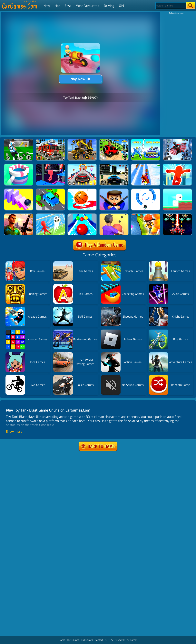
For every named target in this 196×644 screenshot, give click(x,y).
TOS (111, 640)
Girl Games (87, 640)
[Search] (171, 6)
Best (68, 6)
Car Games (132, 640)
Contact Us (101, 640)
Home (62, 640)
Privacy (119, 640)
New (47, 6)
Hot (57, 6)
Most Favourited (87, 6)
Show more (14, 432)
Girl (122, 6)
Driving (109, 6)
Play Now (80, 79)
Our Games (73, 640)
